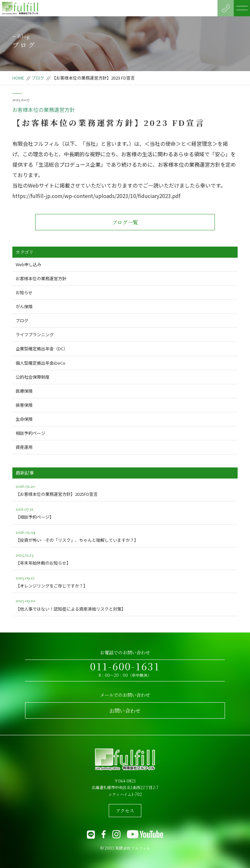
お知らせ (24, 292)
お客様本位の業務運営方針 (44, 110)
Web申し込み (28, 264)
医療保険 (24, 391)
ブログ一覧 (125, 222)
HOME (18, 78)
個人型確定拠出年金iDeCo (41, 363)
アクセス (125, 811)
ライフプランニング (35, 335)
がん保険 (24, 306)
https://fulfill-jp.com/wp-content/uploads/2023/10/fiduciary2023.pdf (96, 196)
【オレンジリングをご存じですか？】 (125, 581)
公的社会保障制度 (33, 377)
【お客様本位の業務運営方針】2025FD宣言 (125, 489)
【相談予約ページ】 (125, 512)
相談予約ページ (30, 433)
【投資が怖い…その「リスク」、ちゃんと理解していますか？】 (125, 535)
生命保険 (24, 419)
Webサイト (41, 185)
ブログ (38, 78)
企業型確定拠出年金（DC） (42, 349)
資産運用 (24, 447)
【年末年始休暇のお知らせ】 (125, 558)
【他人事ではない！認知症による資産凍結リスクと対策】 (125, 604)
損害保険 (24, 405)
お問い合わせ (125, 711)
